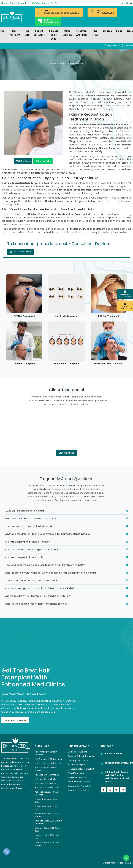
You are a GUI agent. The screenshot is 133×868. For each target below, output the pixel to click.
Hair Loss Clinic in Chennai (47, 775)
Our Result (95, 33)
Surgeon (107, 31)
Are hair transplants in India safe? (25, 557)
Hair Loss (27, 33)
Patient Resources (39, 33)
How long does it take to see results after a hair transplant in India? (45, 565)
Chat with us (43, 161)
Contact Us (23, 3)
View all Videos (67, 453)
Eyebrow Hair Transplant (80, 786)
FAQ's (128, 863)
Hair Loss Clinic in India (45, 783)
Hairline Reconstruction (79, 782)
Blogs (12, 3)
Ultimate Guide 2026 (54, 35)
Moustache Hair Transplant (109, 364)
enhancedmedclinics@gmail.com (62, 13)
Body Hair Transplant (78, 777)
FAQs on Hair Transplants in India (24, 511)
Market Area (109, 863)
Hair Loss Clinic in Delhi (45, 779)
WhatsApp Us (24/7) (44, 3)
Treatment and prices (82, 33)
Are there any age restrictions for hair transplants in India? (40, 588)
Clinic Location (67, 33)
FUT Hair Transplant (24, 316)
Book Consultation (125, 306)
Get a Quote (23, 161)
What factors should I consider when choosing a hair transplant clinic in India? (51, 573)
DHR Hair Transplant (24, 364)
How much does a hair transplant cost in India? (33, 549)
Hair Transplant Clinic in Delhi (48, 759)
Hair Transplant (14, 33)
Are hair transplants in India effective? (27, 542)
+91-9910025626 (105, 13)
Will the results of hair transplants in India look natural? (37, 596)
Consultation (51, 21)
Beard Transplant (76, 773)
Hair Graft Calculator (66, 316)
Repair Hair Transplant (79, 790)
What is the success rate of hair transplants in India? (36, 604)
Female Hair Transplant (66, 364)
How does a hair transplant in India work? (29, 526)
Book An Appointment (15, 720)
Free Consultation (21, 252)
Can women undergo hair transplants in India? (32, 580)
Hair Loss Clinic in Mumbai (47, 788)
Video (120, 863)
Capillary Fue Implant (78, 760)
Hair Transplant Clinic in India (48, 763)
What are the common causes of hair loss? (31, 518)
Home (4, 3)
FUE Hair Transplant (109, 316)
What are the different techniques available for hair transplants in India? (48, 534)
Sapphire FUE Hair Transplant (82, 756)
